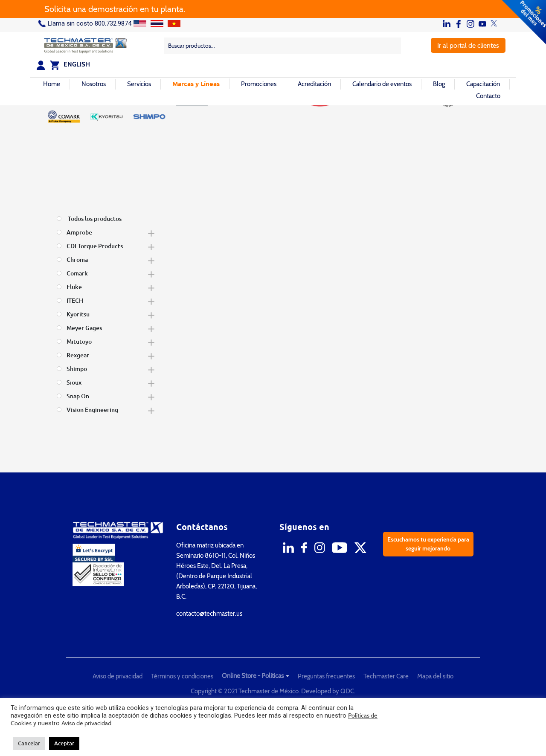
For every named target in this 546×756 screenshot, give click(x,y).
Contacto (488, 96)
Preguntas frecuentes (326, 676)
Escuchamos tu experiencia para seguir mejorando (428, 544)
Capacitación (483, 84)
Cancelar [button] (29, 743)
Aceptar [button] (64, 743)
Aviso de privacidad (118, 676)
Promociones (259, 84)
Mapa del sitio (435, 676)
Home (52, 84)
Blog (439, 84)
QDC (347, 691)
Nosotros (94, 84)
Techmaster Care (386, 676)
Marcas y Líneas (196, 84)
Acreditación (314, 84)
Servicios (139, 84)
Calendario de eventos (382, 84)
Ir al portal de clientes (468, 45)
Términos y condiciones (182, 676)
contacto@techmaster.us (209, 614)
